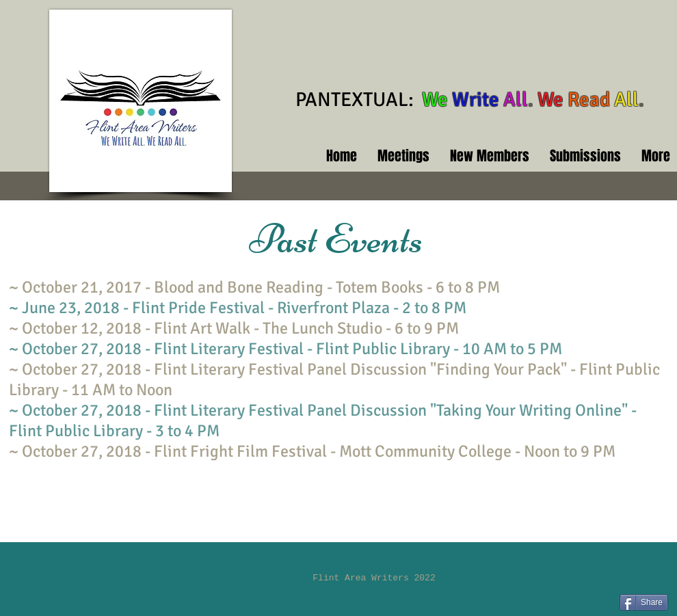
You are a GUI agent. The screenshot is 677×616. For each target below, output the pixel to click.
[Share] (644, 602)
